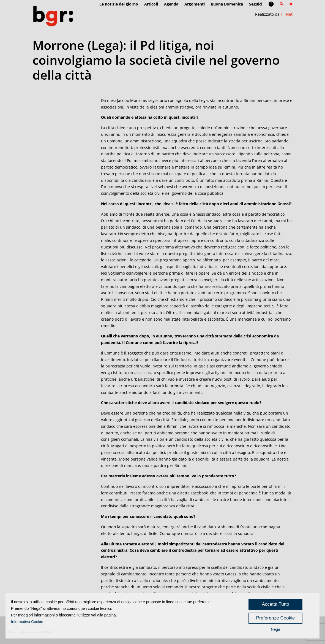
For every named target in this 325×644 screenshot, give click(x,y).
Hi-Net (287, 14)
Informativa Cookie (27, 622)
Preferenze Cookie (276, 618)
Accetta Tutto (275, 604)
